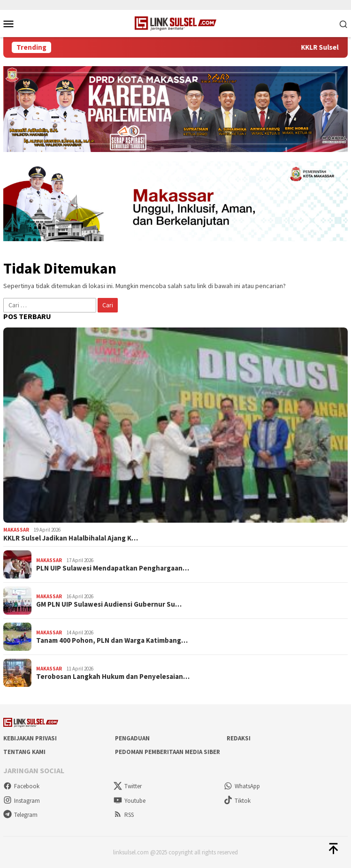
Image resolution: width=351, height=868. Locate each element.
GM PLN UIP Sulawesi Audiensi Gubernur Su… (109, 604)
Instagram (22, 801)
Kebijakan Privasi (30, 738)
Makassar (16, 530)
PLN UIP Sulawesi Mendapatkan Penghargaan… (113, 568)
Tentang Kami (24, 752)
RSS (124, 815)
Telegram (20, 815)
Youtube (130, 801)
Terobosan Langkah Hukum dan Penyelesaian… (113, 677)
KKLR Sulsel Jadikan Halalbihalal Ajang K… (71, 538)
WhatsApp (242, 786)
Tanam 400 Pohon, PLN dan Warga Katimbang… (112, 640)
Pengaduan (132, 738)
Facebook (21, 786)
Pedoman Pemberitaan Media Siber (168, 752)
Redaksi (239, 738)
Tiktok (237, 801)
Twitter (128, 786)
